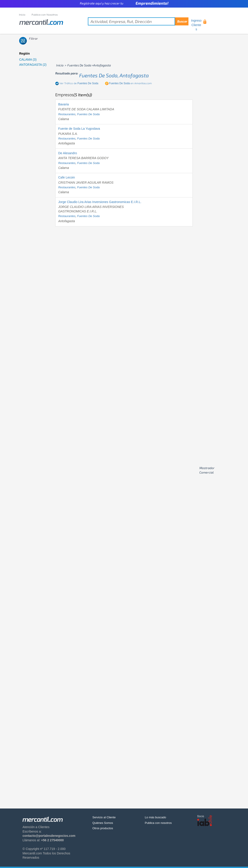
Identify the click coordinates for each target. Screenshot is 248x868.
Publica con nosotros (158, 823)
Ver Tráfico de (79, 83)
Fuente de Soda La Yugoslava (79, 129)
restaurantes (67, 114)
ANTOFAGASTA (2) (33, 65)
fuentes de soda (88, 114)
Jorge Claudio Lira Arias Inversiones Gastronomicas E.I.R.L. (100, 202)
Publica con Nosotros (45, 15)
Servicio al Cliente (104, 817)
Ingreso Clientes (196, 25)
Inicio (22, 15)
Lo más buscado (155, 817)
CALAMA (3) (28, 60)
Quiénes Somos (103, 823)
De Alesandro (68, 153)
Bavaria (63, 104)
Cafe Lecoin (67, 177)
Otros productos (103, 828)
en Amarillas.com (130, 83)
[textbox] (138, 21)
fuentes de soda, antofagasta (114, 75)
